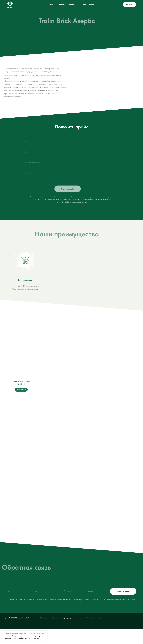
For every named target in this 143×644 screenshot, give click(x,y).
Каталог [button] (52, 5)
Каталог (44, 618)
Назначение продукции (68, 5)
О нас (83, 5)
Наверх (135, 618)
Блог (101, 618)
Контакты (130, 4)
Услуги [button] (92, 5)
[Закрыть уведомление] (45, 633)
